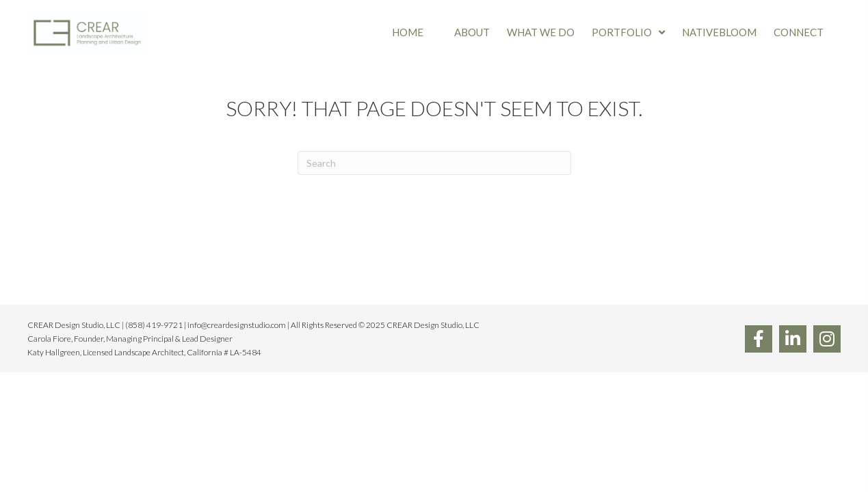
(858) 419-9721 (154, 325)
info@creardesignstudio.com (237, 325)
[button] (759, 339)
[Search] (434, 163)
